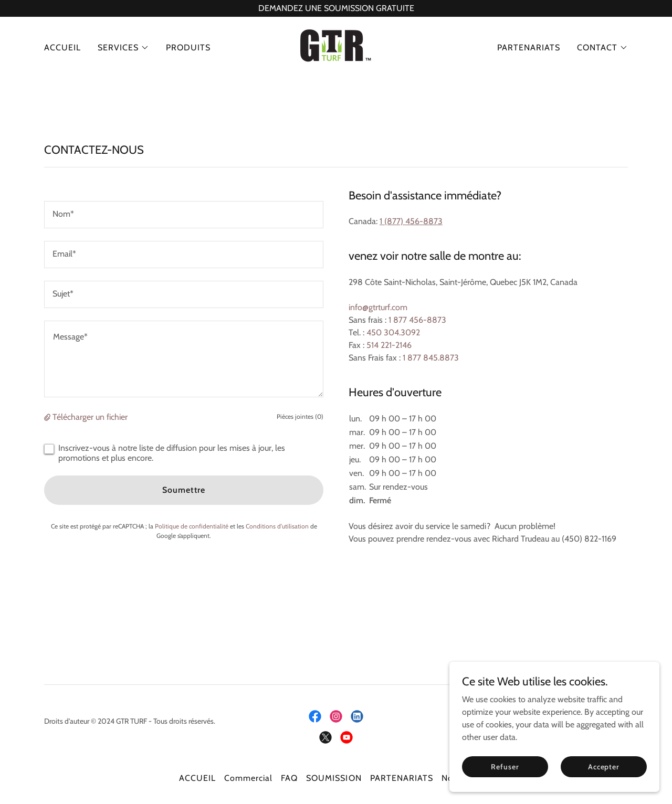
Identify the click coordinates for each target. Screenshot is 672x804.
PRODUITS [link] (188, 47)
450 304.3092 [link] (393, 332)
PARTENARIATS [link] (529, 47)
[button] (123, 48)
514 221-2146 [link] (389, 345)
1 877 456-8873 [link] (417, 320)
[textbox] (184, 215)
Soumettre (183, 490)
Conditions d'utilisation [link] (277, 526)
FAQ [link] (289, 778)
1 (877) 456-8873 (411, 221)
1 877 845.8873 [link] (431, 358)
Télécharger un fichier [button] (90, 417)
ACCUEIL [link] (62, 47)
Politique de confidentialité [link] (192, 526)
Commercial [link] (248, 778)
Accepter (604, 766)
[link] (336, 47)
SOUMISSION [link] (334, 778)
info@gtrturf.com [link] (378, 307)
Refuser (505, 766)
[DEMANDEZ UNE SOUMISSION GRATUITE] (336, 8)
